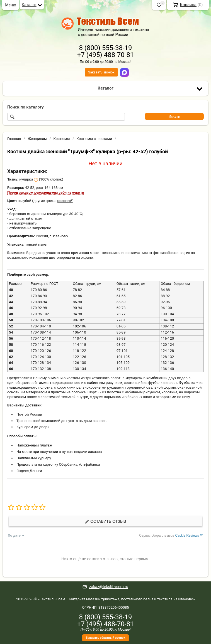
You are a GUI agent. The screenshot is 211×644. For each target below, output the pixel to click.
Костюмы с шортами (94, 139)
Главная (14, 139)
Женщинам (37, 139)
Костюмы (61, 139)
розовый (65, 201)
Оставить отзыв (105, 521)
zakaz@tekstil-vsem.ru (109, 587)
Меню (10, 5)
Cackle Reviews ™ (189, 536)
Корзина (188, 5)
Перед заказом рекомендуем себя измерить (46, 192)
